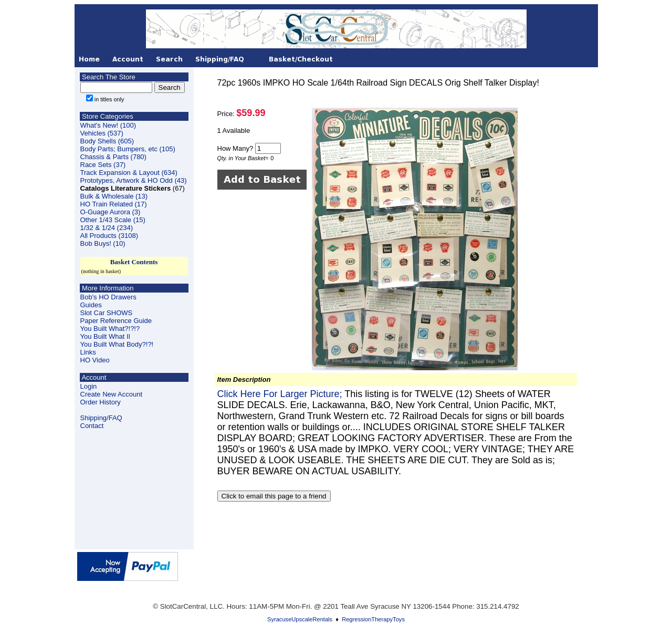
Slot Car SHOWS (107, 313)
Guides (91, 305)
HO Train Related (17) (114, 204)
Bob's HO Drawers (108, 297)
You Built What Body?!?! (117, 344)
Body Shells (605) (107, 141)
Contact (92, 426)
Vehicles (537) (102, 133)
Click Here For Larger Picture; (281, 394)
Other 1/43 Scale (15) (113, 220)
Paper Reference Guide (116, 321)
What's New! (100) (108, 125)
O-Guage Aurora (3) (111, 212)
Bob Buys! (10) (103, 243)
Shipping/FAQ (101, 418)
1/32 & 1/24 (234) (107, 228)
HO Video (95, 360)
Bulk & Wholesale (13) (114, 196)
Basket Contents (134, 262)
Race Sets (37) (103, 165)
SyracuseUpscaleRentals (300, 619)
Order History (101, 402)
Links (88, 352)
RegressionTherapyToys (373, 619)
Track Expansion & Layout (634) (129, 173)
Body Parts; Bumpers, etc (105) (128, 149)
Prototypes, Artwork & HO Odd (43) (134, 180)
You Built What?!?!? (110, 329)
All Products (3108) (109, 236)
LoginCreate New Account (112, 390)
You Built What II (106, 336)
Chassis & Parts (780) (113, 157)
